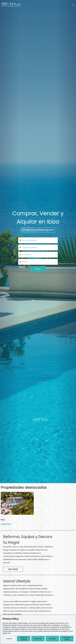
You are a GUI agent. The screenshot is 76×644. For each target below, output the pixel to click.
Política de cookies (67, 639)
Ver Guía (13, 569)
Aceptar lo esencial (24, 639)
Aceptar (9, 639)
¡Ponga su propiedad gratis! (38, 230)
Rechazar (52, 639)
